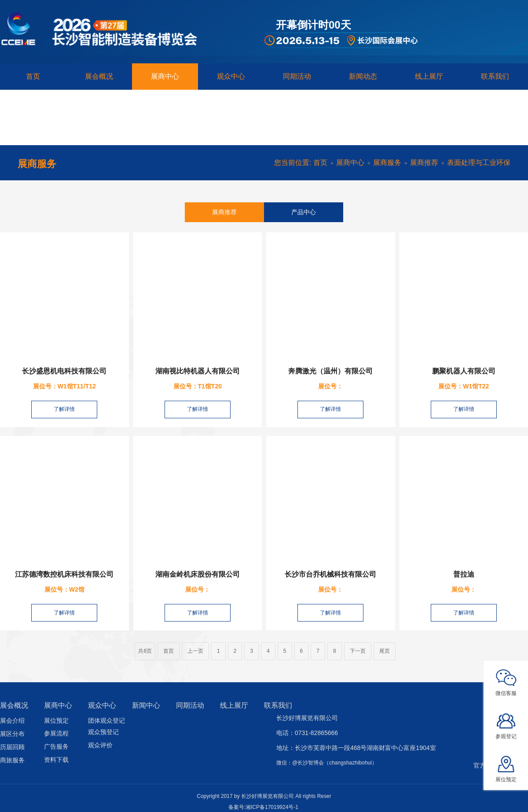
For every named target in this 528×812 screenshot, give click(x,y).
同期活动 (297, 76)
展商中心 (165, 76)
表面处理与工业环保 (479, 163)
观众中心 (231, 76)
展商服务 (387, 163)
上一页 (195, 651)
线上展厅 (429, 76)
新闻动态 (363, 76)
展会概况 (99, 76)
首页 (33, 76)
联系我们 (495, 76)
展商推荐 (424, 163)
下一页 (358, 651)
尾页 (385, 651)
